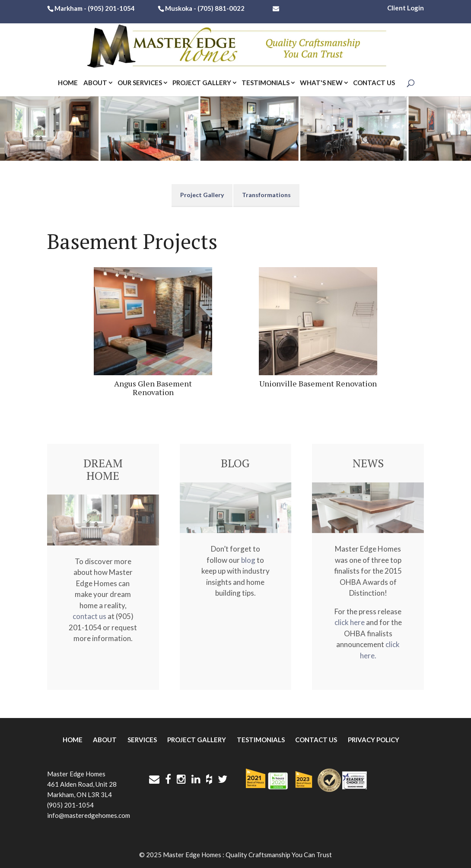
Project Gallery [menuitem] (197, 740)
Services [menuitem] (142, 740)
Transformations (266, 195)
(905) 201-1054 (111, 8)
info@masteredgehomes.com (89, 815)
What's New (321, 83)
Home (68, 83)
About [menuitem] (105, 740)
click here (350, 622)
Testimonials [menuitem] (261, 740)
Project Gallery (202, 83)
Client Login (406, 8)
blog (248, 560)
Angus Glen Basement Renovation (153, 388)
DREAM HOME (103, 469)
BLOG (235, 463)
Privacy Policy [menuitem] (374, 740)
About (95, 83)
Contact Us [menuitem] (316, 740)
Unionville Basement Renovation (318, 383)
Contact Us (374, 83)
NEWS (368, 463)
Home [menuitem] (73, 740)
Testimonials (266, 83)
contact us (89, 616)
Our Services (140, 83)
